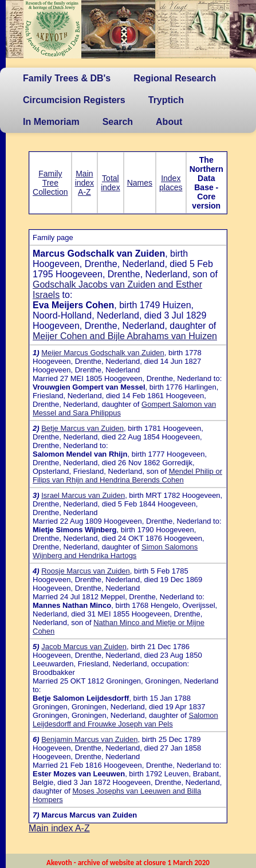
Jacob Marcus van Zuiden (84, 647)
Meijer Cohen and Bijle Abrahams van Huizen (125, 336)
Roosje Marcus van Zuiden (86, 571)
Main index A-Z (84, 183)
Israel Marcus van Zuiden (83, 495)
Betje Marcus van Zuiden (82, 428)
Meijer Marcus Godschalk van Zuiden (103, 353)
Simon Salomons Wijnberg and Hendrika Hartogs (115, 551)
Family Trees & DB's (67, 78)
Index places (171, 183)
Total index (110, 183)
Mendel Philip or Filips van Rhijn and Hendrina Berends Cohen (127, 476)
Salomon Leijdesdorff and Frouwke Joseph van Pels (125, 720)
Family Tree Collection (50, 183)
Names (140, 183)
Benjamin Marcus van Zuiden (89, 739)
